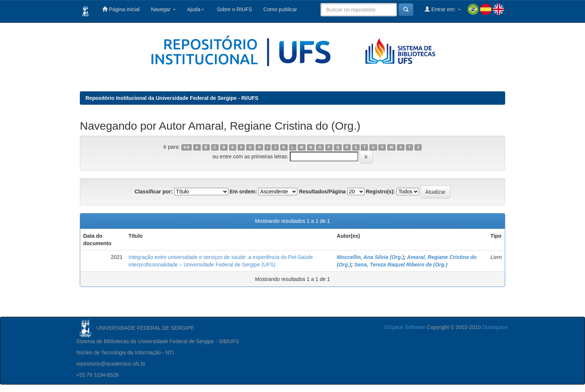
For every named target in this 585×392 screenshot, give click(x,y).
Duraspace (495, 327)
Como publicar (280, 9)
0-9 (186, 147)
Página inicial (121, 9)
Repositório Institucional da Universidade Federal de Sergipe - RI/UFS (172, 98)
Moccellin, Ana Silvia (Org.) (370, 257)
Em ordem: (243, 192)
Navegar (163, 9)
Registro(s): (380, 192)
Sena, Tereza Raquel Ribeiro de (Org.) (401, 265)
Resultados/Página (322, 192)
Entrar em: (443, 9)
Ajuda (195, 9)
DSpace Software (405, 327)
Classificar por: (154, 192)
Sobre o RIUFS (234, 9)
